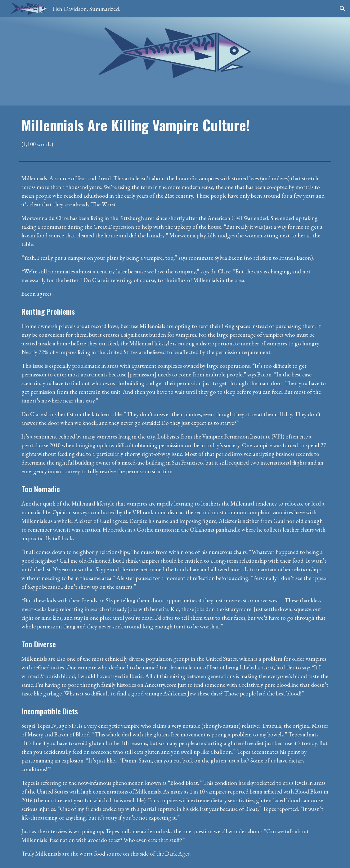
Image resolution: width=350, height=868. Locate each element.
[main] (175, 132)
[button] (343, 9)
